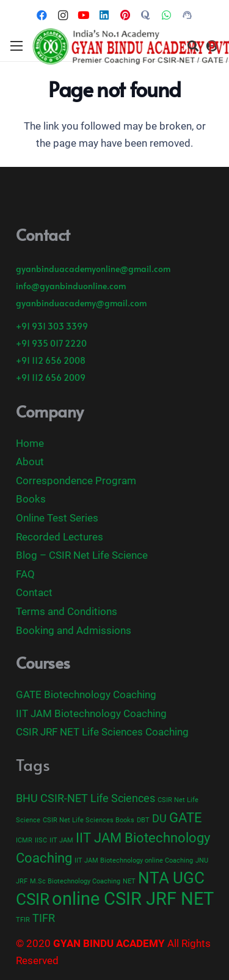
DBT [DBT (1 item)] (143, 820)
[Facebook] (42, 15)
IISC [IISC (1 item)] (41, 840)
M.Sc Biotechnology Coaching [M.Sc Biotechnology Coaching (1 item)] (75, 881)
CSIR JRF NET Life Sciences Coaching (102, 732)
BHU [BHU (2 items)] (27, 798)
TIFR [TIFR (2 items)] (44, 918)
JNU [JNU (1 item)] (202, 860)
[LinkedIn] (104, 15)
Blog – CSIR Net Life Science (82, 555)
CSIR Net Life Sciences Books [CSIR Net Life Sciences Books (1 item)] (89, 820)
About (30, 462)
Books (31, 499)
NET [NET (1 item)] (129, 881)
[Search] (193, 46)
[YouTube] (84, 15)
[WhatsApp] (167, 15)
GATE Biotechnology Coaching (86, 694)
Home (30, 443)
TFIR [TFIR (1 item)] (23, 920)
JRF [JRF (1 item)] (22, 881)
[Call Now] (187, 15)
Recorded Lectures (60, 537)
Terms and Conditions (67, 611)
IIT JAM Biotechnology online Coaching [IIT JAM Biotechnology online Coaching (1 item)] (134, 860)
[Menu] (16, 46)
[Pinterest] (125, 15)
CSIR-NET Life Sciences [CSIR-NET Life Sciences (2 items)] (98, 798)
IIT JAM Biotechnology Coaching (91, 713)
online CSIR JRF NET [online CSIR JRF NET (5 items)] (133, 899)
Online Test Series (57, 518)
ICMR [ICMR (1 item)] (24, 840)
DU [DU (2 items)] (159, 819)
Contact (34, 592)
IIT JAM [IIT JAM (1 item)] (61, 840)
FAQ (25, 574)
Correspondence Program (76, 481)
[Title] (146, 15)
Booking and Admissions (74, 630)
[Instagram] (63, 15)
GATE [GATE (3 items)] (186, 817)
